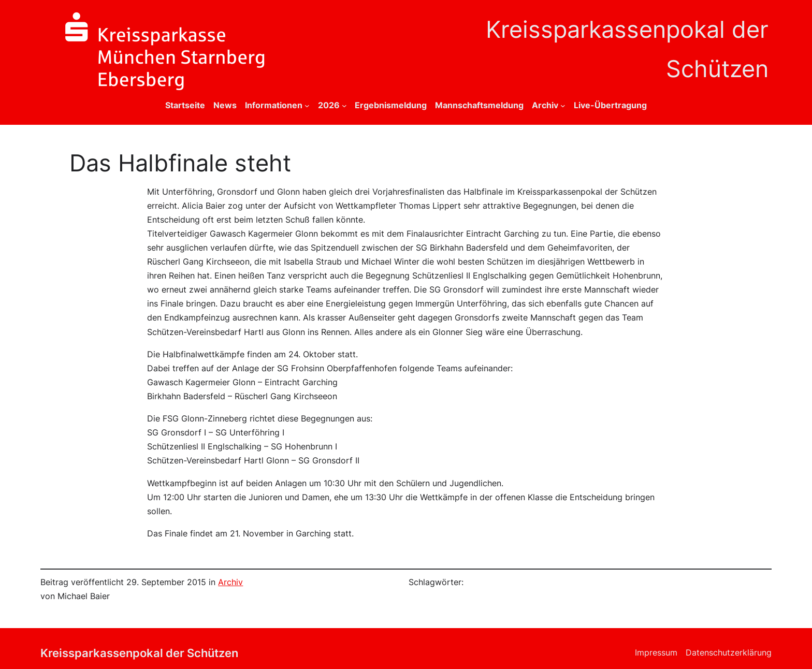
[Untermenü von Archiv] (563, 106)
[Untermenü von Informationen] (307, 106)
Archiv (230, 582)
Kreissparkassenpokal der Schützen (139, 653)
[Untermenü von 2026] (344, 106)
